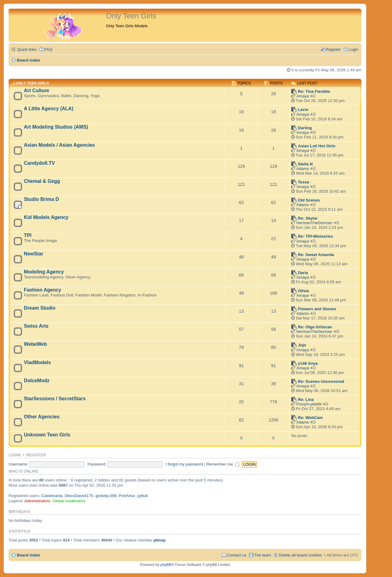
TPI (28, 235)
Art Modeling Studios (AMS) (56, 127)
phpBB (166, 565)
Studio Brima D (41, 199)
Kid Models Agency (46, 217)
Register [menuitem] (333, 49)
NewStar (34, 254)
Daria (303, 273)
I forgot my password (184, 464)
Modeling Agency (44, 272)
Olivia (303, 291)
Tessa (303, 182)
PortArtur (127, 496)
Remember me (223, 464)
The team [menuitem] (263, 555)
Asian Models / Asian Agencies (59, 145)
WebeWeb (35, 344)
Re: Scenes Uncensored (321, 381)
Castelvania (52, 496)
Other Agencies (42, 417)
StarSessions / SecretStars (55, 399)
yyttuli (142, 496)
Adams (303, 169)
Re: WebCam (310, 418)
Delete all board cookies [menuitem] (300, 555)
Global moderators (69, 501)
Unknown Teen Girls (47, 435)
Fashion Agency (43, 290)
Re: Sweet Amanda (316, 255)
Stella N (305, 164)
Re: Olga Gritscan (315, 327)
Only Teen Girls (32, 83)
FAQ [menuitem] (48, 49)
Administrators (37, 501)
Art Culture (37, 91)
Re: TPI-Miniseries (315, 236)
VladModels (37, 362)
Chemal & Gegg (42, 181)
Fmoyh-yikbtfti (309, 404)
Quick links (27, 49)
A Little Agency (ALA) (49, 109)
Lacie (303, 109)
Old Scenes (309, 200)
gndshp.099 (106, 496)
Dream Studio (40, 308)
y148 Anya (308, 363)
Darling (305, 128)
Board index (28, 555)
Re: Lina (306, 400)
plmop (160, 540)
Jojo (302, 345)
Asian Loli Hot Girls (317, 146)
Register (36, 455)
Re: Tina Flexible (314, 91)
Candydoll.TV (39, 163)
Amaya (303, 96)
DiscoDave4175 (79, 496)
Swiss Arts (36, 326)
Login (15, 455)
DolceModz (37, 381)
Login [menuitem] (353, 49)
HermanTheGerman (314, 223)
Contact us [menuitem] (237, 555)
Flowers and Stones (317, 309)
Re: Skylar (308, 218)
